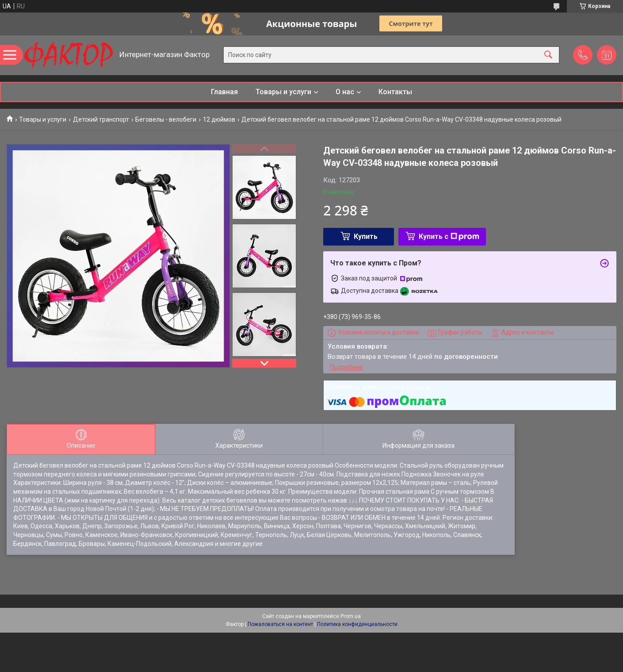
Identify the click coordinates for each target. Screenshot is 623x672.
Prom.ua (351, 616)
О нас (345, 92)
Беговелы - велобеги (166, 119)
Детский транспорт (101, 119)
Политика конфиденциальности (357, 624)
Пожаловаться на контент (280, 624)
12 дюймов (219, 119)
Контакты (395, 92)
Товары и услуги (283, 92)
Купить (366, 236)
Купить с (449, 236)
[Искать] (548, 55)
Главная (224, 92)
